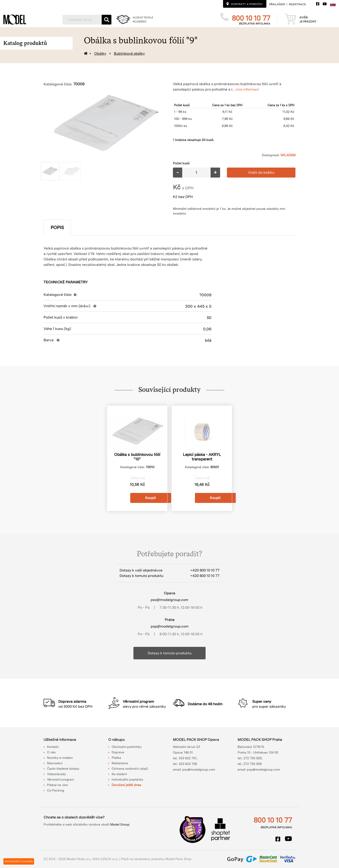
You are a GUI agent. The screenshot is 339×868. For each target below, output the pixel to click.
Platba (116, 758)
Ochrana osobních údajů (130, 769)
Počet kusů (181, 163)
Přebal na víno (57, 785)
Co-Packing (55, 790)
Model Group (120, 824)
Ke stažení (119, 774)
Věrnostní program (60, 779)
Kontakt (53, 747)
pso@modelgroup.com (169, 600)
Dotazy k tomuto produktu (170, 653)
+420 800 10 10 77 (205, 570)
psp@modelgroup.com (170, 626)
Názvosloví (55, 763)
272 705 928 (253, 764)
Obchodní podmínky (127, 747)
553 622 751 (188, 758)
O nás (51, 752)
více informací (247, 89)
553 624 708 (188, 764)
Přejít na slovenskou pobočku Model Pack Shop (156, 859)
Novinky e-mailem (60, 758)
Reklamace (120, 763)
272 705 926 (253, 758)
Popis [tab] (57, 228)
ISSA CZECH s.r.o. (105, 859)
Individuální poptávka (127, 779)
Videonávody (56, 774)
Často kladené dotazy (63, 769)
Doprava (118, 752)
